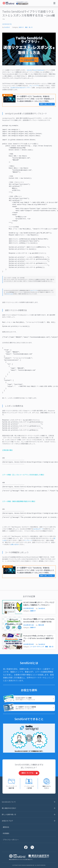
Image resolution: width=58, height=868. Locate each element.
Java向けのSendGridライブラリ (21, 88)
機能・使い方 (29, 27)
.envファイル (34, 290)
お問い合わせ (14, 544)
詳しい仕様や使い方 (29, 815)
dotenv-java (10, 294)
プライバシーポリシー (11, 840)
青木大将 (41, 625)
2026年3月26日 (28, 644)
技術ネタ (21, 27)
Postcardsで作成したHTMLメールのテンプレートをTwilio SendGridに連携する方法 (38, 638)
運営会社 (6, 827)
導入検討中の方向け (29, 808)
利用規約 (6, 833)
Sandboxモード (38, 529)
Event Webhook (39, 70)
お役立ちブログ (29, 821)
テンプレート (28, 540)
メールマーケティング (37, 647)
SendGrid (7, 27)
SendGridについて (29, 802)
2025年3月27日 (7, 24)
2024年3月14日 (28, 625)
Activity (29, 70)
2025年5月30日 (28, 608)
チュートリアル (34, 86)
